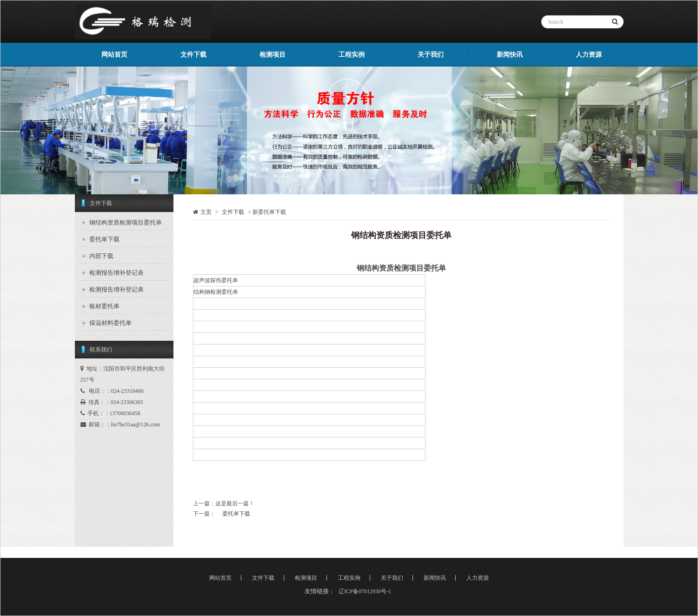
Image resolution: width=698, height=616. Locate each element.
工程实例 (352, 55)
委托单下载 (104, 239)
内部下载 (101, 256)
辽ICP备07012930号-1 (365, 591)
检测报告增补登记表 (116, 273)
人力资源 (589, 55)
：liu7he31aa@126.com (133, 424)
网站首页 (114, 55)
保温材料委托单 (110, 323)
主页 (206, 212)
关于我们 (431, 55)
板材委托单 (104, 306)
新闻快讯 (510, 55)
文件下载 (193, 55)
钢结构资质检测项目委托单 (126, 222)
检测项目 (273, 55)
